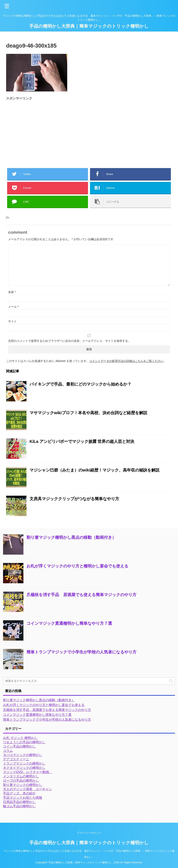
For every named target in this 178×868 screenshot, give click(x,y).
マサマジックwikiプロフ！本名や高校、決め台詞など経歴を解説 (88, 413)
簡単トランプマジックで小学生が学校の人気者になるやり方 (81, 652)
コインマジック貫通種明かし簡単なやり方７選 (69, 623)
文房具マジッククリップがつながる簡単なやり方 (74, 499)
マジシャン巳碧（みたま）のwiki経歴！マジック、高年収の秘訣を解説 (94, 470)
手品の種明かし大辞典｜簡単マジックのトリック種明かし (89, 26)
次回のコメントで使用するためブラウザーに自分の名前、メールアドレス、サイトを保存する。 (69, 341)
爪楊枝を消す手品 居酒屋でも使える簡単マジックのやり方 (81, 595)
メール (13, 307)
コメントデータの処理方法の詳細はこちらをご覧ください (126, 361)
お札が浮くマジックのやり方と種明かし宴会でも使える (77, 566)
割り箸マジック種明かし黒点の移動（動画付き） (71, 537)
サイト (12, 321)
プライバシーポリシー (89, 833)
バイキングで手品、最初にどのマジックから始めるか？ (80, 384)
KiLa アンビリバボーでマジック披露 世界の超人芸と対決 (82, 441)
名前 (12, 292)
